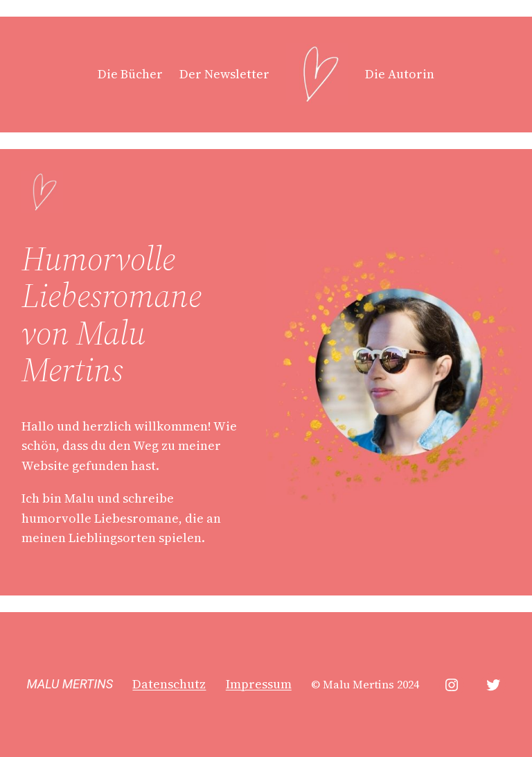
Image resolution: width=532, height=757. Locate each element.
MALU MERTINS (70, 684)
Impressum (259, 684)
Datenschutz (169, 684)
